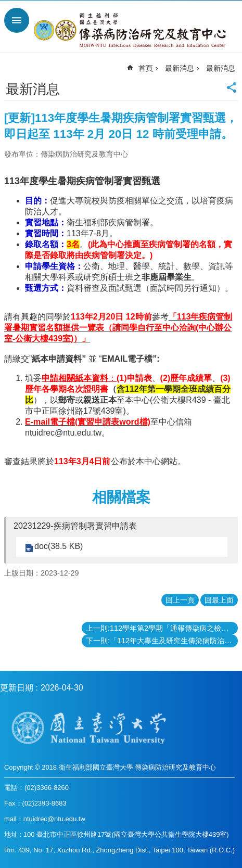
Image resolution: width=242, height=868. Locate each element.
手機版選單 (17, 20)
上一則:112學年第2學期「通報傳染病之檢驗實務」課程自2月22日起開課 (162, 628)
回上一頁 (180, 600)
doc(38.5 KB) (59, 546)
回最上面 (219, 600)
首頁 (146, 68)
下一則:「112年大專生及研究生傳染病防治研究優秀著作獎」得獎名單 (162, 641)
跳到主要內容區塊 (5, 5)
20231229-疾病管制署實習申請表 (75, 526)
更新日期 (17, 688)
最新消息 (180, 68)
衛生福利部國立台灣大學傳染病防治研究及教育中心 (131, 30)
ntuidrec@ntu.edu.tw (63, 433)
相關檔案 (121, 497)
